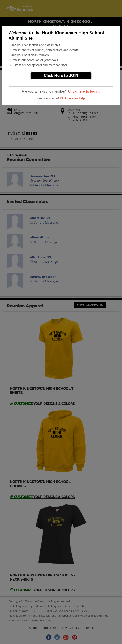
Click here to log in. (84, 91)
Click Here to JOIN (61, 76)
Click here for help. (73, 98)
